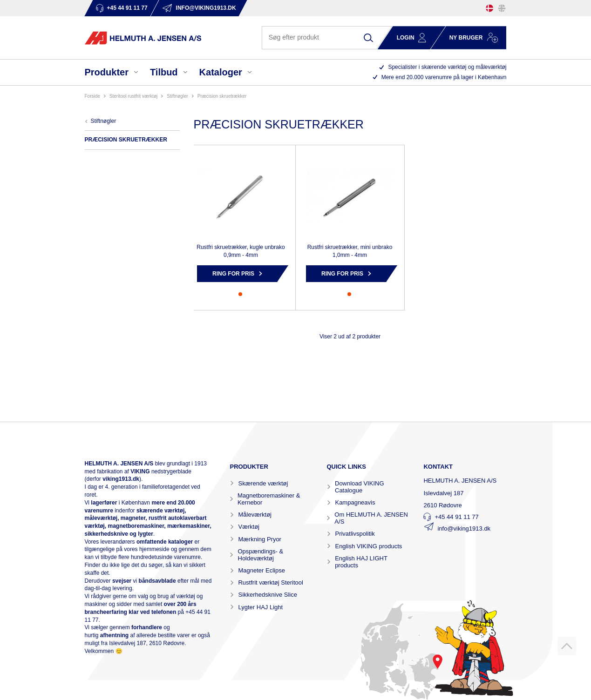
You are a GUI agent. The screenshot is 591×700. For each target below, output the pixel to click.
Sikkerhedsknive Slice (267, 595)
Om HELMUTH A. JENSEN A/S (371, 518)
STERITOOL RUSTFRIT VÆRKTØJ (133, 96)
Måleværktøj (255, 515)
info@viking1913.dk (464, 528)
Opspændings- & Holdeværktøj (261, 555)
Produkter (107, 72)
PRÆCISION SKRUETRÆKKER (222, 96)
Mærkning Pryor (259, 539)
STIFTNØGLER (177, 96)
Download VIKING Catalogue (360, 487)
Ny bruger (466, 38)
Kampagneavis (355, 502)
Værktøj (249, 527)
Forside (92, 96)
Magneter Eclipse (261, 570)
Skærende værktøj (263, 483)
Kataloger (221, 72)
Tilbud (164, 72)
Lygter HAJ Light (260, 607)
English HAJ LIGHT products (361, 562)
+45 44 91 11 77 (456, 517)
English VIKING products (368, 546)
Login (406, 38)
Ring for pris (233, 274)
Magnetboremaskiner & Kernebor (269, 499)
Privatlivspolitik (355, 534)
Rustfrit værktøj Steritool (270, 582)
